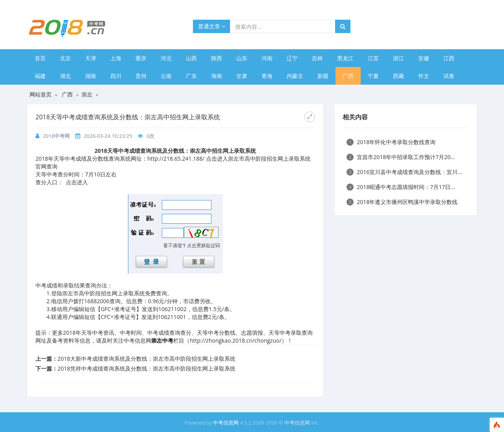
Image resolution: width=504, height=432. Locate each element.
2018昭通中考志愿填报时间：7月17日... (401, 187)
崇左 (87, 94)
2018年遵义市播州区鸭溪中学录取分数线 (402, 202)
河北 (166, 58)
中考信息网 (226, 423)
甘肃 (242, 76)
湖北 (65, 76)
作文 (424, 76)
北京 (65, 58)
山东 (242, 58)
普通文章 (212, 26)
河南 (267, 58)
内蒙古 (295, 76)
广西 (348, 76)
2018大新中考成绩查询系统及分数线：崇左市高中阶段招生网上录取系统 (146, 359)
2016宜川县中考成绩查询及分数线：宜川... (404, 172)
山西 (191, 58)
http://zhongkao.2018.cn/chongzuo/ (236, 340)
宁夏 (373, 76)
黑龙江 (345, 58)
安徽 (424, 58)
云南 (166, 76)
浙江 (398, 58)
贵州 (141, 76)
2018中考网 (57, 136)
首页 (40, 58)
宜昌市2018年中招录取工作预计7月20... (401, 157)
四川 (116, 76)
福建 (40, 76)
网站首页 (41, 94)
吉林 (317, 58)
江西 (449, 58)
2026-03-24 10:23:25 (108, 136)
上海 (116, 58)
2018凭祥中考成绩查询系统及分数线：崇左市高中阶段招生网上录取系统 (146, 368)
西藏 (398, 76)
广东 (191, 76)
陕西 (217, 58)
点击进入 (77, 182)
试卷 (449, 76)
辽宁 (292, 58)
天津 (91, 58)
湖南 (91, 76)
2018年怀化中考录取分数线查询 (391, 142)
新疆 (323, 76)
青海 (267, 76)
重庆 (141, 58)
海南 (217, 76)
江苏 (373, 58)
